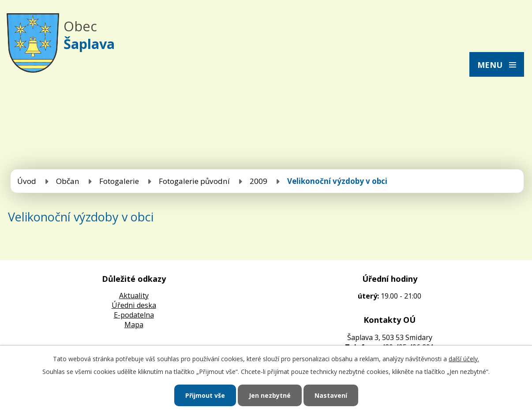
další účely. (464, 359)
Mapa (134, 325)
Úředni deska (134, 305)
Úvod (27, 181)
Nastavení (331, 395)
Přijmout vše (205, 395)
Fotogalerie (119, 181)
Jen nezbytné (270, 395)
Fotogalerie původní (194, 181)
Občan (68, 181)
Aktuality (134, 295)
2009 (259, 181)
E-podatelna (134, 315)
